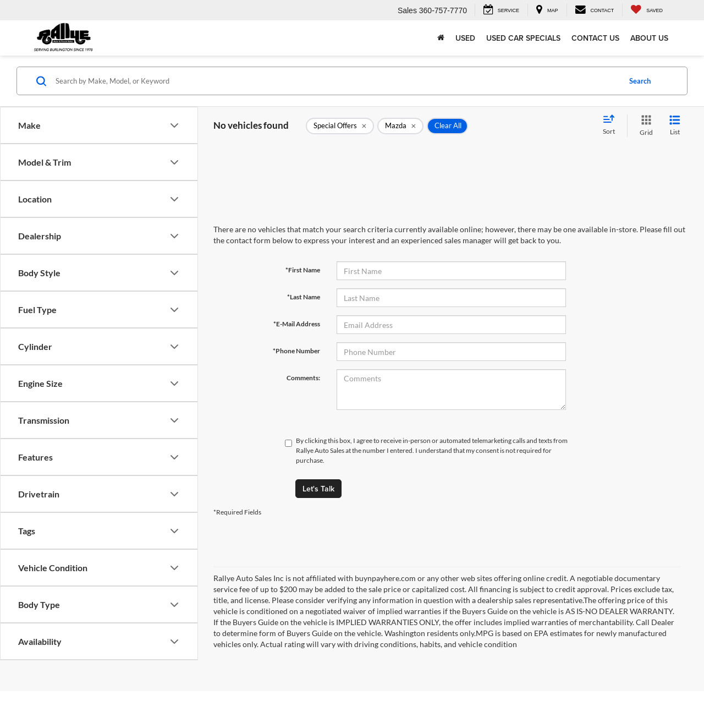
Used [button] (465, 38)
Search (640, 81)
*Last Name (304, 297)
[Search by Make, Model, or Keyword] (336, 81)
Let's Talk (318, 489)
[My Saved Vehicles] (647, 10)
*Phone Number (296, 351)
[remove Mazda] (400, 126)
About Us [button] (649, 38)
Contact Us (595, 38)
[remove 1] (340, 126)
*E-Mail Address (297, 324)
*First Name (303, 270)
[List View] (675, 126)
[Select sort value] (612, 125)
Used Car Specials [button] (523, 38)
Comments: (303, 378)
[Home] (441, 38)
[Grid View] (644, 126)
